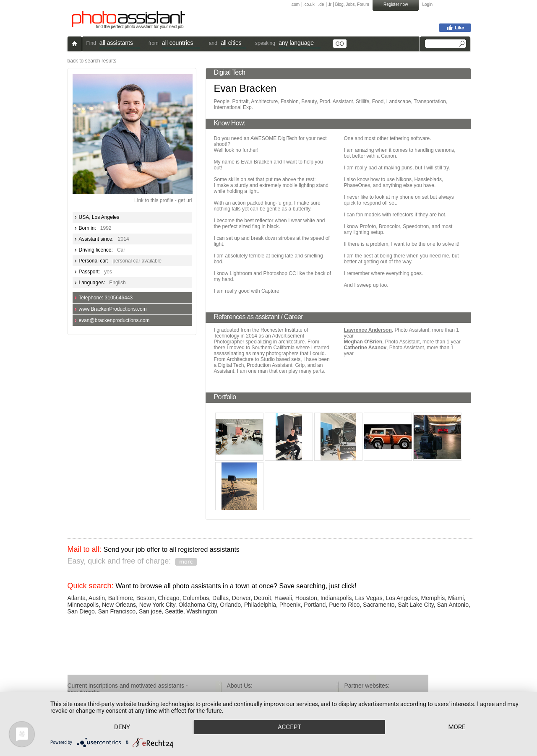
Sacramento (379, 605)
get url (185, 200)
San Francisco (117, 611)
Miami (456, 598)
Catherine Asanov (365, 348)
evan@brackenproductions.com (114, 320)
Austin (97, 598)
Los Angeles (401, 598)
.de (321, 4)
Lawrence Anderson (368, 330)
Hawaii (283, 598)
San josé (150, 611)
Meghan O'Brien (363, 342)
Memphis (433, 598)
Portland (315, 605)
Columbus (196, 598)
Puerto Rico (344, 605)
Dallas (220, 598)
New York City (157, 605)
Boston (146, 598)
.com (295, 4)
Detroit (262, 598)
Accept (289, 727)
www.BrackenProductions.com (113, 309)
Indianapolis (336, 598)
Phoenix (290, 605)
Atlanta (77, 598)
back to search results (92, 61)
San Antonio (453, 605)
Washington (202, 611)
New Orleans (119, 605)
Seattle (174, 611)
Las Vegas (369, 598)
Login (428, 4)
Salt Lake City (416, 605)
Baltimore (121, 598)
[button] (120, 44)
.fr (330, 4)
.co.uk (309, 4)
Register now (396, 4)
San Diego (81, 611)
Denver (241, 598)
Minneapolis (83, 605)
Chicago (168, 598)
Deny (122, 727)
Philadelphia (260, 605)
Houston (306, 598)
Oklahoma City (198, 605)
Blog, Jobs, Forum (352, 4)
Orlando (230, 605)
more (457, 727)
